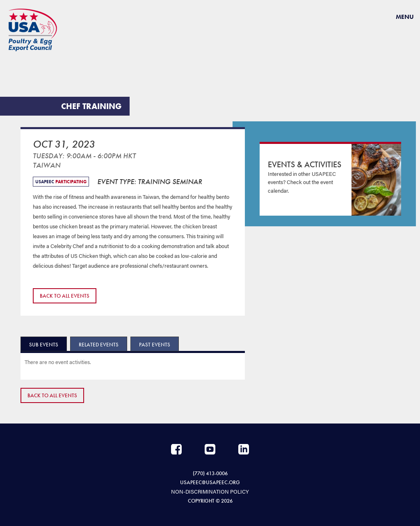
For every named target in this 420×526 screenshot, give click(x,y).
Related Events (99, 345)
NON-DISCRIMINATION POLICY (210, 491)
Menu (405, 17)
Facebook (176, 449)
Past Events (155, 345)
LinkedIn (244, 449)
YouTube (210, 449)
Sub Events (44, 345)
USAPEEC (33, 30)
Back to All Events (65, 296)
